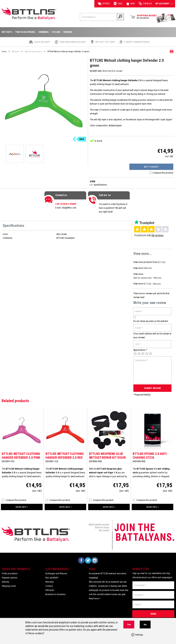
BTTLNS (162, 262)
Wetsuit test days (105, 42)
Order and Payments (16, 567)
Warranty (49, 580)
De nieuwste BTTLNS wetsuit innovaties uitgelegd (108, 574)
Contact (49, 584)
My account (164, 4)
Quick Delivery (42, 42)
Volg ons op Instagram (95, 559)
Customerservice (57, 567)
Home (4, 52)
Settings (137, 635)
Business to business (55, 592)
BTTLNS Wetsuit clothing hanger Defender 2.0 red (65, 454)
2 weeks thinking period (137, 42)
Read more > (95, 597)
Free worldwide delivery (73, 42)
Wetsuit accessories (33, 52)
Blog (92, 567)
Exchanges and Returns (56, 572)
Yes (129, 625)
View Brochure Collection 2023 (166, 18)
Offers (104, 4)
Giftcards (50, 588)
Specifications (100, 185)
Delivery (5, 580)
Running (68, 32)
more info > (22, 505)
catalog (145, 4)
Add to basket (154, 167)
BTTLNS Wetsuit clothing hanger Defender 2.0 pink (21, 454)
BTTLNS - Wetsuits (153, 283)
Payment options (10, 576)
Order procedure (10, 572)
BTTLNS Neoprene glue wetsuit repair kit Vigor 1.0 (107, 456)
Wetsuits (148, 268)
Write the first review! (113, 71)
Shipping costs (9, 584)
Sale (118, 4)
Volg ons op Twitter (88, 559)
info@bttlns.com (69, 208)
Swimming (44, 32)
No (145, 625)
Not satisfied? (52, 576)
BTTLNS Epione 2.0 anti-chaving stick (150, 454)
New (130, 4)
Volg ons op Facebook (81, 559)
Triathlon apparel (25, 32)
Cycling (56, 32)
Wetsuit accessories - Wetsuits (148, 277)
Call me (105, 196)
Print (169, 51)
